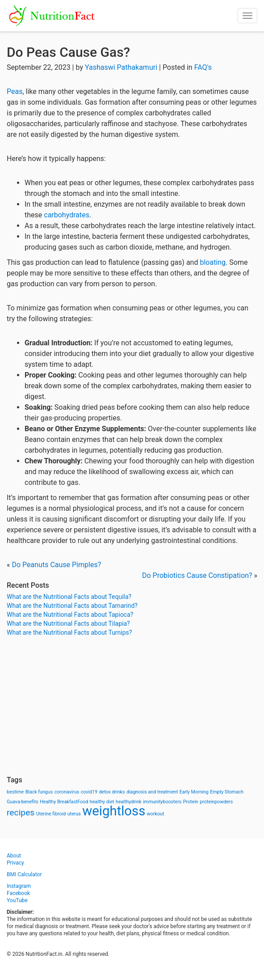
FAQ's (203, 67)
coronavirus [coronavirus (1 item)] (67, 792)
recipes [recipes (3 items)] (21, 812)
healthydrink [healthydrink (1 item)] (129, 802)
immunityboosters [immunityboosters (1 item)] (162, 802)
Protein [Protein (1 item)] (191, 802)
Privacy (15, 863)
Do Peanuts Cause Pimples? (56, 565)
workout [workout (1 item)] (156, 814)
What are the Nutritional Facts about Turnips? (69, 632)
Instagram (19, 886)
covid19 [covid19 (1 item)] (89, 792)
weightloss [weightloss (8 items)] (114, 811)
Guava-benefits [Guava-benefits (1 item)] (23, 802)
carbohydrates (67, 215)
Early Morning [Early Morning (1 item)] (194, 792)
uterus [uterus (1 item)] (74, 814)
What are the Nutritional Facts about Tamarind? (72, 606)
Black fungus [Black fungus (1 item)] (39, 792)
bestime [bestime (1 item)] (15, 792)
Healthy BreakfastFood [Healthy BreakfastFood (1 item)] (64, 802)
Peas (15, 91)
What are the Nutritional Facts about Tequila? (69, 597)
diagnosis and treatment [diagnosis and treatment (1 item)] (152, 792)
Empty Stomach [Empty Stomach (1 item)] (227, 792)
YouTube (17, 900)
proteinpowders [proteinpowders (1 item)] (216, 802)
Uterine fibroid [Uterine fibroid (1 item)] (51, 814)
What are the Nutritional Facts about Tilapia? (68, 624)
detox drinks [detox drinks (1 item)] (112, 792)
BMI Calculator (24, 874)
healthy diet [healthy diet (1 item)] (102, 802)
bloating (213, 262)
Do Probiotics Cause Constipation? (197, 575)
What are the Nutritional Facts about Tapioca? (70, 615)
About (14, 856)
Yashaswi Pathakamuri (121, 67)
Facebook (18, 893)
